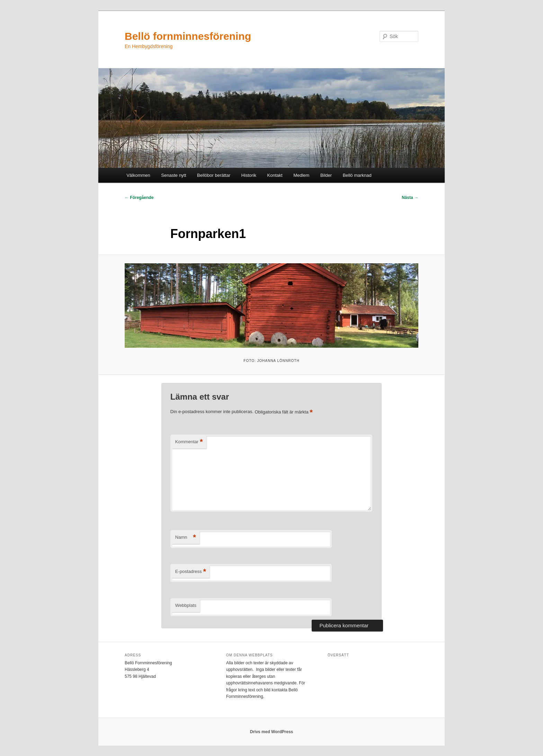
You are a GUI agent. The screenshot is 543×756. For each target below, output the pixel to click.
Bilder (326, 175)
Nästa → (410, 198)
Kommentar (189, 442)
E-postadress (191, 572)
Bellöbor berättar (214, 175)
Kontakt (275, 175)
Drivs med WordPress (272, 732)
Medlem (301, 175)
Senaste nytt (173, 175)
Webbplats (186, 605)
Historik (249, 175)
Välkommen (138, 175)
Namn (186, 538)
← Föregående (139, 198)
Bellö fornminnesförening (188, 36)
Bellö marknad (357, 175)
